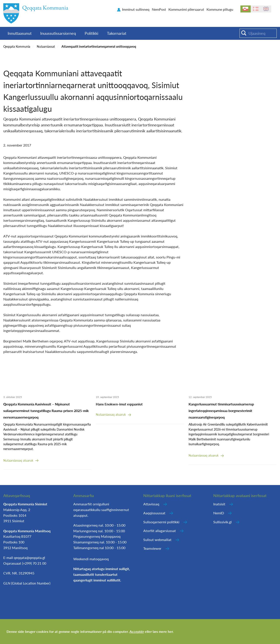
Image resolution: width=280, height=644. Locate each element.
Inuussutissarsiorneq (58, 33)
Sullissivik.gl (222, 522)
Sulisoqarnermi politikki (161, 522)
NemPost (159, 9)
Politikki (91, 33)
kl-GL (246, 9)
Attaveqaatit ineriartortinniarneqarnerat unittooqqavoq (99, 46)
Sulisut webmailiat (157, 540)
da (256, 9)
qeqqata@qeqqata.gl (29, 558)
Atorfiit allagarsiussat (160, 531)
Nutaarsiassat (46, 46)
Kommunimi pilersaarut (186, 9)
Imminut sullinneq (136, 9)
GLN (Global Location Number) (27, 583)
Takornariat (117, 33)
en (266, 9)
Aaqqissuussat (154, 513)
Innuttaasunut (20, 33)
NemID (219, 513)
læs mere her (163, 631)
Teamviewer (152, 548)
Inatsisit (219, 504)
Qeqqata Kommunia (17, 46)
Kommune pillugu (220, 9)
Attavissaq (151, 504)
